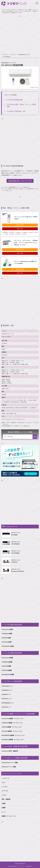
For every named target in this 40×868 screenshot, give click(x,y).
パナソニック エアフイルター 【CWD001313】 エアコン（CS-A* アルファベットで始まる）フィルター (26, 243)
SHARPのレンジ (6, 694)
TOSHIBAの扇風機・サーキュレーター (12, 723)
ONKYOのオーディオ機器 (9, 767)
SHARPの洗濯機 (6, 666)
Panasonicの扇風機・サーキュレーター (13, 719)
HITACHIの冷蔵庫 (7, 642)
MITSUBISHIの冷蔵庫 (8, 646)
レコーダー (5, 787)
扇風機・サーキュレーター (9, 816)
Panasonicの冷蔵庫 (7, 629)
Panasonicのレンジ (7, 686)
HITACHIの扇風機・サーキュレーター (12, 731)
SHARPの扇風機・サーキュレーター (12, 727)
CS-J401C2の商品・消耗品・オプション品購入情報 (22, 106)
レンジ (4, 812)
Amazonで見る (20, 225)
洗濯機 (4, 808)
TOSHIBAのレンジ (7, 690)
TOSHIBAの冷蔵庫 (7, 634)
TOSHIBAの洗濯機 (7, 662)
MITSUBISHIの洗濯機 (8, 675)
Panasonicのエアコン (24, 54)
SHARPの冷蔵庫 (6, 638)
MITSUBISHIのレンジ (8, 703)
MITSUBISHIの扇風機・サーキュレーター (13, 735)
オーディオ (5, 791)
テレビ (4, 782)
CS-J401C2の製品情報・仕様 (16, 111)
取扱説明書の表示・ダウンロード (19, 181)
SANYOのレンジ (6, 707)
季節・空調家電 (6, 799)
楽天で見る (20, 229)
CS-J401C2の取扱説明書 (15, 100)
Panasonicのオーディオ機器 (10, 763)
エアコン (13, 54)
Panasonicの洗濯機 (7, 658)
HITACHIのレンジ (7, 699)
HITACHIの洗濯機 (7, 670)
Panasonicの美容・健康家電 (10, 751)
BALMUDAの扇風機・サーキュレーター (13, 740)
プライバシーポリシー (20, 863)
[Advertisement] (20, 35)
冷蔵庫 (4, 804)
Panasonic (36, 87)
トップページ (5, 54)
